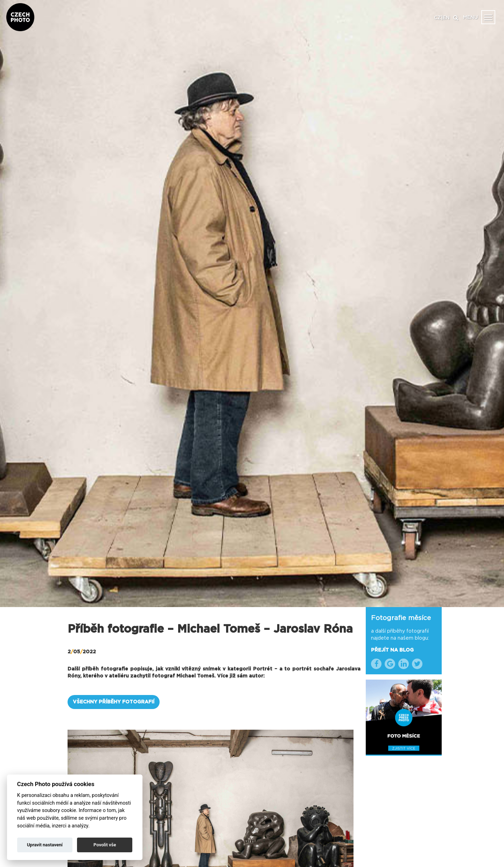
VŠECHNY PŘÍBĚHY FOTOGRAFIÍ (114, 702)
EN (446, 18)
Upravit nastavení (45, 845)
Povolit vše (105, 845)
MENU (471, 18)
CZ (437, 18)
